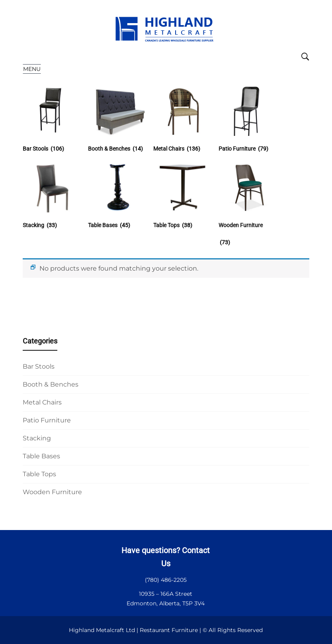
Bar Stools (39, 366)
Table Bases (41, 456)
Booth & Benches (51, 384)
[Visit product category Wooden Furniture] (247, 217)
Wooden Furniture (52, 492)
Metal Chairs (42, 402)
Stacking (37, 438)
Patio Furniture (47, 420)
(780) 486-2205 (166, 580)
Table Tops (39, 474)
